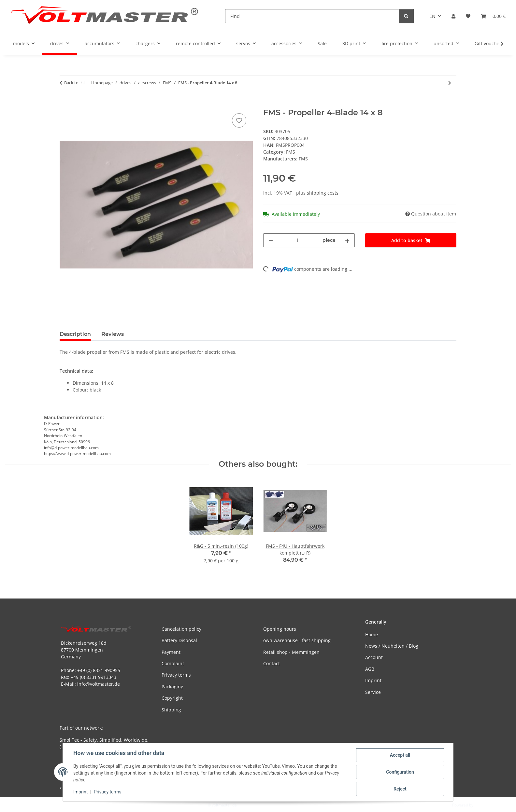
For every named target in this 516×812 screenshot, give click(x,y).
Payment (171, 652)
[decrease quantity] (271, 240)
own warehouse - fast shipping (297, 640)
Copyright (172, 698)
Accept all (400, 755)
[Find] (312, 16)
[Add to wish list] (239, 120)
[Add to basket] (65, 104)
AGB (370, 669)
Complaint (173, 663)
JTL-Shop (482, 805)
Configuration (400, 772)
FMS (291, 152)
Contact (272, 663)
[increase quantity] (347, 240)
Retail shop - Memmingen (291, 652)
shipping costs (323, 193)
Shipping (171, 710)
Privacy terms (108, 792)
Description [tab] (75, 334)
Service (373, 692)
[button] (453, 16)
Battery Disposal (179, 640)
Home (372, 634)
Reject (400, 789)
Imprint (80, 792)
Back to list (75, 83)
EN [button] (432, 16)
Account (374, 657)
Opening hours (280, 629)
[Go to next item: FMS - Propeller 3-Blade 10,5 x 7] (450, 83)
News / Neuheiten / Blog (392, 646)
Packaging (172, 687)
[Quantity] (298, 240)
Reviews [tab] (113, 334)
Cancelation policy (181, 629)
